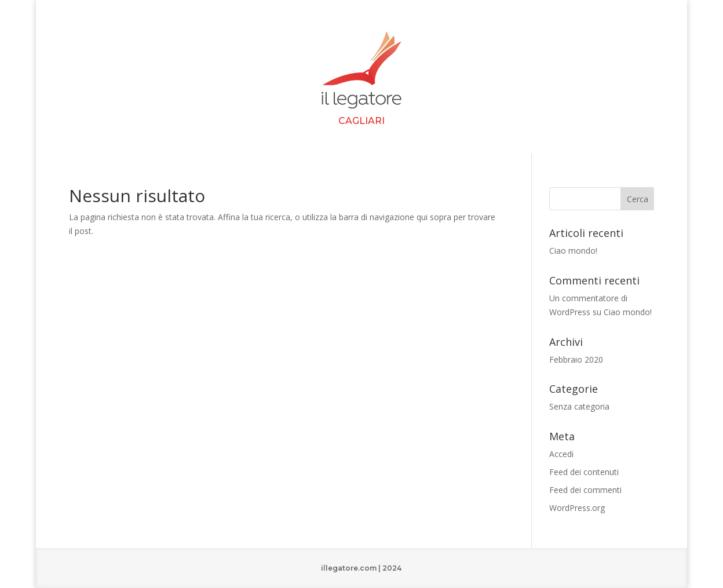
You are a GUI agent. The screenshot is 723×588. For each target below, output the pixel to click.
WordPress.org (577, 508)
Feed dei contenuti (584, 472)
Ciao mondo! (573, 251)
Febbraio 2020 (576, 359)
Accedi (561, 454)
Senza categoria (579, 406)
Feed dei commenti (585, 490)
